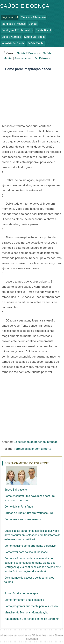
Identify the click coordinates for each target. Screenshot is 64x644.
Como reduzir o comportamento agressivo (30, 546)
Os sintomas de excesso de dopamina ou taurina (29, 580)
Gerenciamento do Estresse (32, 58)
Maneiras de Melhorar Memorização (26, 613)
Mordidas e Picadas (14, 24)
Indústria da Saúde (13, 43)
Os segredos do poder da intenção (36, 442)
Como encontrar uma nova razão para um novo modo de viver (30, 498)
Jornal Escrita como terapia (21, 593)
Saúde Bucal (43, 30)
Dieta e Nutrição (11, 37)
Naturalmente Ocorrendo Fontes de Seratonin (32, 619)
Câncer (33, 24)
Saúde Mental (36, 43)
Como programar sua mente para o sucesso (31, 606)
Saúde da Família (35, 37)
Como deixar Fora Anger (19, 507)
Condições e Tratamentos (17, 30)
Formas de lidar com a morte (32, 449)
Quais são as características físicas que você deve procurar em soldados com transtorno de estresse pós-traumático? (32, 535)
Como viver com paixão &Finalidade (26, 552)
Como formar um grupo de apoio (24, 600)
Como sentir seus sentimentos (23, 519)
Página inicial (10, 17)
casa (10, 53)
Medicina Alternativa (33, 17)
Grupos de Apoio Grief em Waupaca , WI (29, 513)
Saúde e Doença (25, 6)
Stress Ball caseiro (16, 490)
